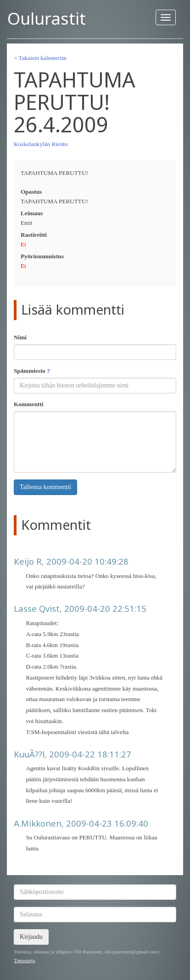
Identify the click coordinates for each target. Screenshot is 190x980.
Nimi (20, 337)
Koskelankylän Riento (41, 144)
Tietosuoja (24, 960)
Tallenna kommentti (45, 487)
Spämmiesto (32, 371)
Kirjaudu (31, 937)
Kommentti (28, 404)
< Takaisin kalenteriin (40, 58)
